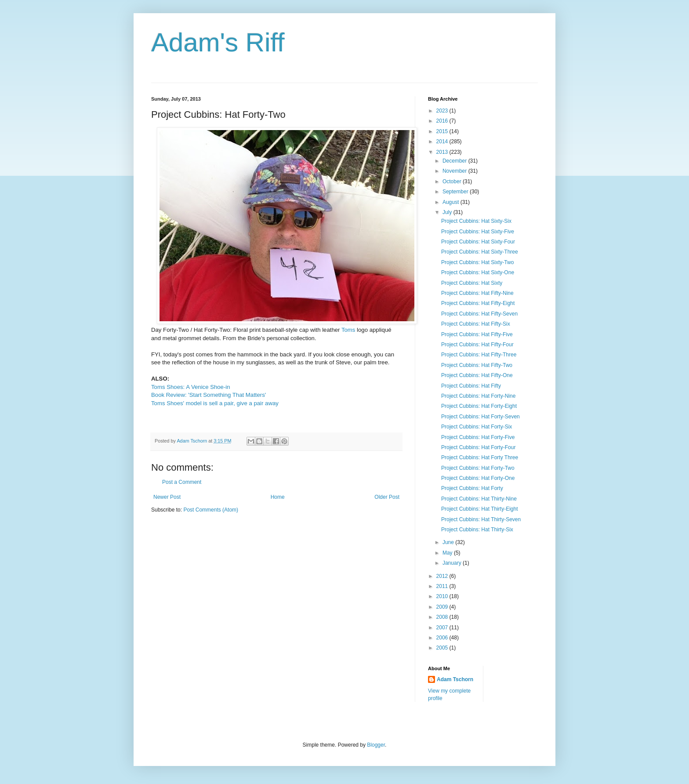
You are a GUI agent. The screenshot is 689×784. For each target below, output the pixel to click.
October (453, 181)
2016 (443, 121)
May (448, 553)
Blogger (376, 745)
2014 (443, 142)
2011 (443, 586)
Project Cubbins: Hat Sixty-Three (480, 252)
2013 (443, 152)
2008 (443, 617)
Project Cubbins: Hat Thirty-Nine (479, 499)
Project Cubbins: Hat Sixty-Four (478, 242)
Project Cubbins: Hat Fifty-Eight (478, 303)
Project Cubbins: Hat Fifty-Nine (477, 293)
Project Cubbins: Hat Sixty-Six (476, 221)
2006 (443, 638)
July (448, 212)
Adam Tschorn (455, 679)
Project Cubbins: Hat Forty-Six (477, 427)
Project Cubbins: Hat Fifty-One (477, 375)
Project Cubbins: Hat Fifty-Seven (479, 314)
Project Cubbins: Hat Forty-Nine (478, 396)
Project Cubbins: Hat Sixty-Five (478, 232)
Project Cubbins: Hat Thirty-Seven (481, 519)
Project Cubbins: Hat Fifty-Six (476, 324)
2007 (443, 628)
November (455, 171)
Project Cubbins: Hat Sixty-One (478, 272)
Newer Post (167, 497)
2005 (443, 648)
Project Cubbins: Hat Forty (472, 488)
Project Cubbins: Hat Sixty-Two (477, 262)
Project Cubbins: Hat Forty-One (478, 478)
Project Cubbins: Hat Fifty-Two (477, 365)
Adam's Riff (218, 42)
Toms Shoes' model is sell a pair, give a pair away (215, 403)
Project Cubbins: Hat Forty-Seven (480, 417)
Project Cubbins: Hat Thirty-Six (477, 530)
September (456, 192)
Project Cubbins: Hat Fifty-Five (477, 334)
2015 (443, 131)
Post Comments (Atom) (211, 510)
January (453, 563)
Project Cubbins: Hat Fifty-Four (477, 345)
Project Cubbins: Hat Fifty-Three (479, 355)
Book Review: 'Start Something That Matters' (209, 395)
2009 (443, 607)
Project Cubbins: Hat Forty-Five (478, 437)
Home (278, 497)
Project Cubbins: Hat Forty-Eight (479, 406)
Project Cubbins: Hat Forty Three (480, 457)
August (451, 202)
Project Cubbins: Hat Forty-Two (478, 468)
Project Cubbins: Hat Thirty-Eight (480, 509)
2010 (443, 596)
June (449, 542)
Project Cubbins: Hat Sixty (472, 283)
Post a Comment (182, 482)
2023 (443, 111)
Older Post (387, 497)
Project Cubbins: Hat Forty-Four (478, 447)
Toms (348, 330)
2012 (443, 576)
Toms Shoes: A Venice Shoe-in (191, 387)
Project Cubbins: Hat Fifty (471, 386)
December (455, 161)
